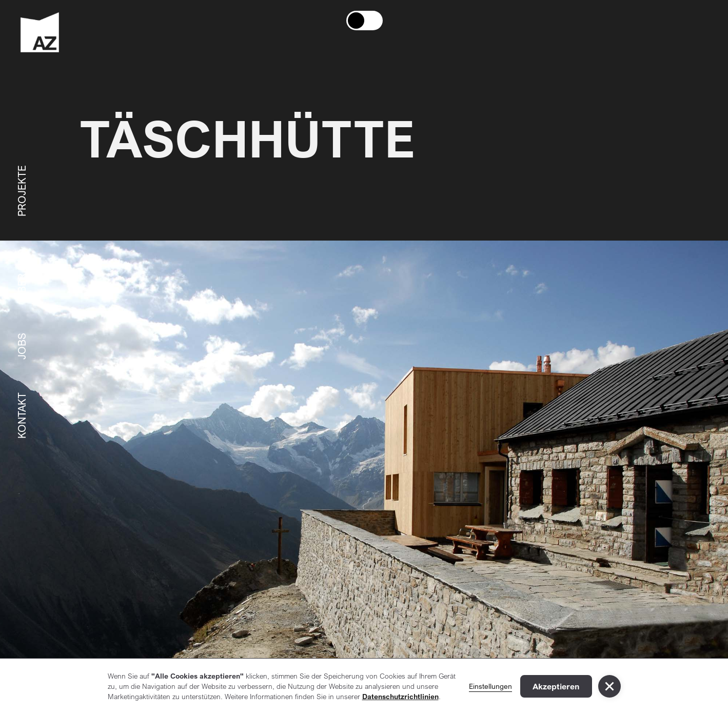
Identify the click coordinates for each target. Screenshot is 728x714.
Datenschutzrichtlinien (400, 696)
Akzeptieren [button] (556, 686)
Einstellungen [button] (490, 686)
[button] (609, 686)
